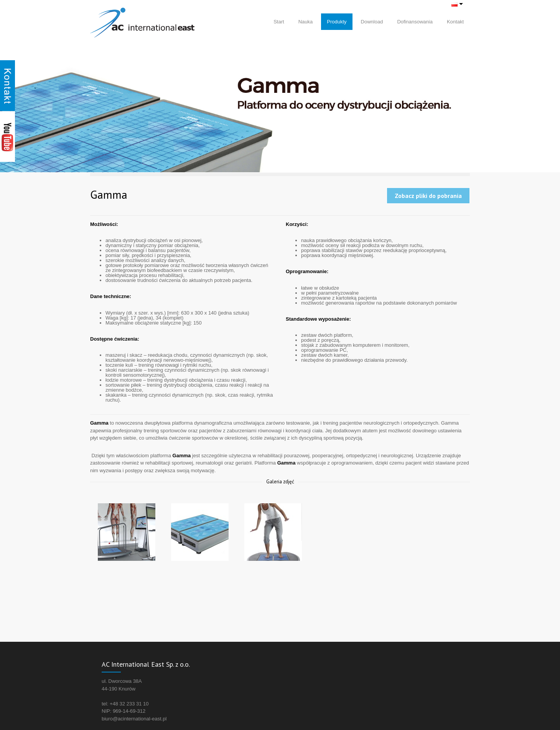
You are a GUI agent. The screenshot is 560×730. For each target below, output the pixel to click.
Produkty (337, 22)
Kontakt (455, 22)
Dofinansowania (415, 22)
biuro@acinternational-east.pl (134, 719)
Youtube (7, 137)
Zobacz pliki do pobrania (428, 196)
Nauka (306, 22)
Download (372, 22)
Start (279, 22)
